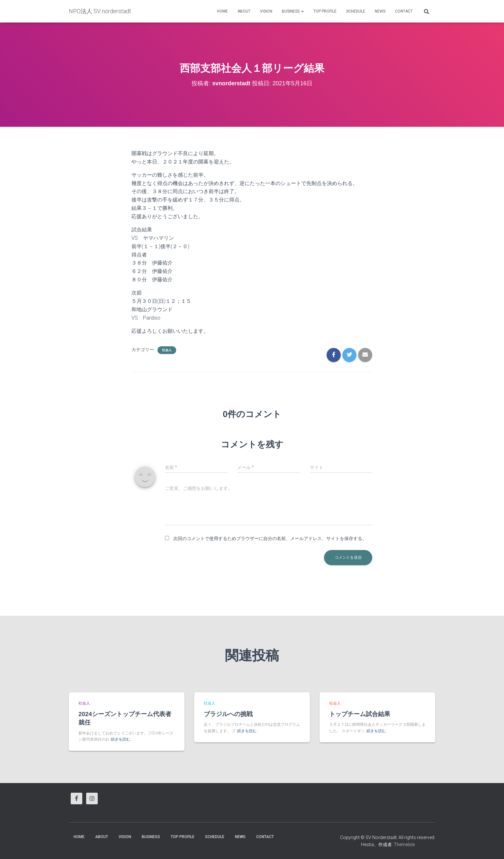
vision (266, 11)
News (380, 11)
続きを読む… (122, 740)
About (244, 11)
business (293, 11)
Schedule (356, 11)
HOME (222, 11)
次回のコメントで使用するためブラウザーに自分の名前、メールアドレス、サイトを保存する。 (270, 538)
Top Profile (325, 11)
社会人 (167, 350)
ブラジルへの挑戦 (228, 714)
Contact (404, 11)
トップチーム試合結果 (360, 714)
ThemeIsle (404, 845)
